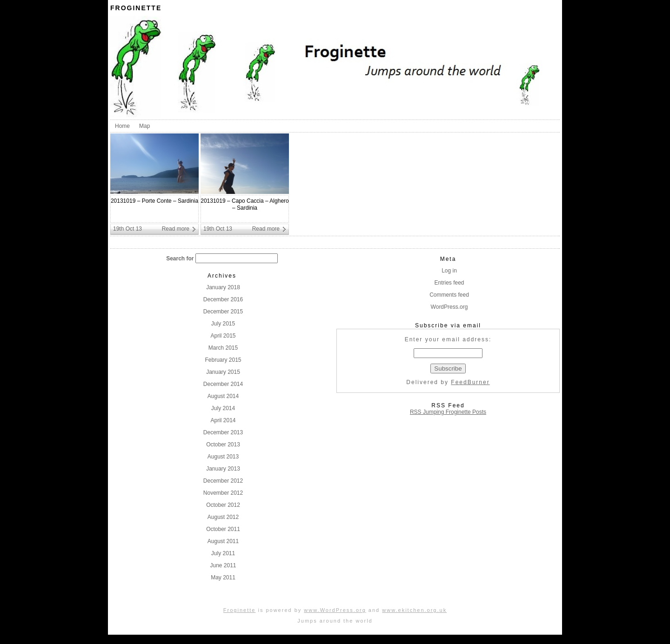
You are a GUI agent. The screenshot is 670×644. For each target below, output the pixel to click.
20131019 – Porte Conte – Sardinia (154, 201)
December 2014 (223, 384)
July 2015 (223, 324)
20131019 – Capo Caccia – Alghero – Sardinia (245, 204)
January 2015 (223, 372)
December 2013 (223, 432)
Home (122, 126)
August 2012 (223, 517)
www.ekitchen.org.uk (414, 610)
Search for (180, 259)
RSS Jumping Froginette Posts (448, 412)
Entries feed (449, 283)
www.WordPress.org (335, 610)
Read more (176, 229)
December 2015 (223, 312)
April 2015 (223, 336)
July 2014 (223, 408)
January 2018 (223, 287)
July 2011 (223, 553)
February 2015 (223, 360)
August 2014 (223, 396)
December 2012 (223, 481)
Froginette (136, 8)
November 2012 (223, 493)
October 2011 (223, 529)
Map (144, 126)
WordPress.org (449, 307)
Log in (449, 271)
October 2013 (223, 445)
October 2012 (223, 505)
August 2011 (223, 541)
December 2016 (223, 299)
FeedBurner (470, 382)
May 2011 (223, 578)
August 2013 (223, 457)
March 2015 (223, 348)
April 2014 (223, 420)
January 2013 (223, 469)
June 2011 (223, 565)
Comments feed (449, 295)
